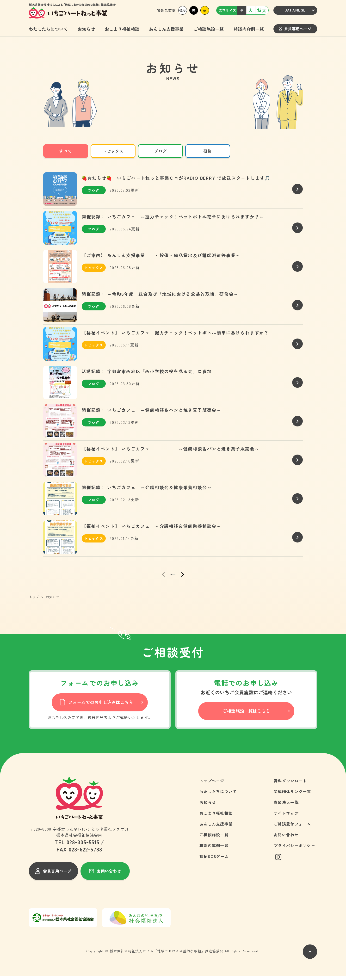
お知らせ (86, 29)
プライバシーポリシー (294, 850)
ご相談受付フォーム (292, 828)
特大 (262, 10)
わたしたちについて (48, 29)
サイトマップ (286, 817)
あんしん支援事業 (166, 29)
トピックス (113, 151)
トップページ (212, 785)
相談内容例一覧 (249, 29)
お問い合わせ (286, 839)
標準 (183, 10)
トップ (34, 601)
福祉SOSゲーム (214, 861)
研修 (208, 151)
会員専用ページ (295, 29)
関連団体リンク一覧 (292, 796)
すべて (66, 151)
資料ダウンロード (290, 785)
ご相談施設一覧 (209, 29)
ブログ (160, 151)
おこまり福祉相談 (122, 29)
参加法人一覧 (286, 807)
